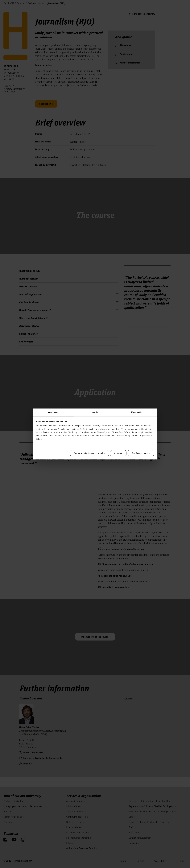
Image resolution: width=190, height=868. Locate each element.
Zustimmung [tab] (54, 412)
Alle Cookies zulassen (141, 453)
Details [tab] (95, 412)
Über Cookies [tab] (136, 412)
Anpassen (118, 453)
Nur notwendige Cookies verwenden (89, 453)
